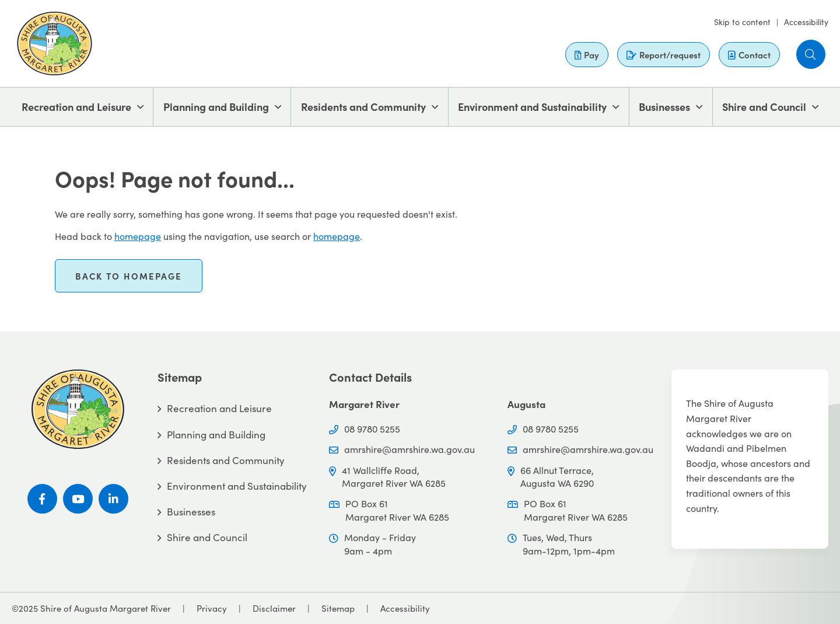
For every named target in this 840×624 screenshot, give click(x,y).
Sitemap (338, 608)
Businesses (664, 107)
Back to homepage (129, 276)
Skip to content (742, 22)
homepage (138, 236)
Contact (749, 55)
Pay (587, 55)
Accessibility (806, 22)
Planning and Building (216, 107)
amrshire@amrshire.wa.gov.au (409, 449)
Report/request (664, 55)
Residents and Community (363, 107)
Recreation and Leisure (76, 107)
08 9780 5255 (372, 428)
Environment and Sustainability (532, 107)
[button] (811, 54)
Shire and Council (764, 107)
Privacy (212, 608)
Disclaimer (274, 608)
